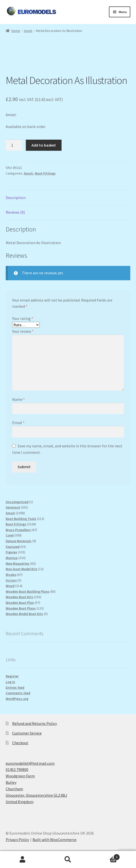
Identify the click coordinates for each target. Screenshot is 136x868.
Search (68, 860)
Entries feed (15, 688)
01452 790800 (17, 769)
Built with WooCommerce (54, 840)
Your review (23, 331)
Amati (28, 31)
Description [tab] (16, 198)
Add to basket (44, 145)
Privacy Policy (17, 840)
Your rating (23, 318)
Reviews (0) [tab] (15, 212)
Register (12, 676)
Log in (10, 682)
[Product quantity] (14, 145)
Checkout (20, 743)
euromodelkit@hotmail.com (30, 763)
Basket (105, 856)
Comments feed (18, 693)
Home (16, 31)
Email (18, 423)
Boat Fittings (45, 173)
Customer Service (27, 733)
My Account (23, 860)
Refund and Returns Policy (34, 723)
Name (18, 399)
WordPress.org (17, 699)
